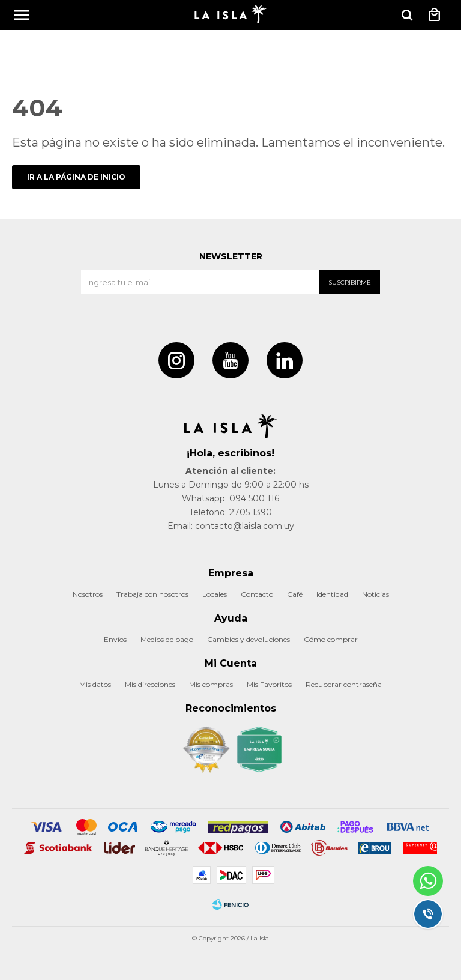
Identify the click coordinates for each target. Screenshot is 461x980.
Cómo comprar (331, 639)
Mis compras (211, 684)
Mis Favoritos (269, 684)
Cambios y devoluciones (249, 639)
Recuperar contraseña (344, 684)
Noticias (375, 594)
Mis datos (95, 684)
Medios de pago (167, 639)
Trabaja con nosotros (152, 594)
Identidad (332, 594)
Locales (215, 594)
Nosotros (88, 594)
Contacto (257, 594)
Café (295, 594)
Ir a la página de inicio (76, 177)
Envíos (115, 639)
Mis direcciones (150, 684)
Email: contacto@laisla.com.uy (231, 526)
